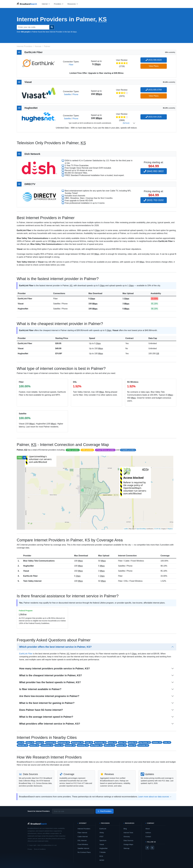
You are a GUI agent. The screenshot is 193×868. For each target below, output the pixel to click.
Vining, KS (40, 743)
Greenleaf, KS (51, 743)
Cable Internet (83, 837)
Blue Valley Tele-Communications (39, 561)
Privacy (30, 849)
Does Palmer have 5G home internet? (41, 710)
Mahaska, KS (122, 745)
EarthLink (103, 829)
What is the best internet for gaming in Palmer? (47, 703)
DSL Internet (82, 840)
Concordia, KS (143, 745)
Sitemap (127, 848)
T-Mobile (103, 852)
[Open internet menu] (46, 4)
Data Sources (128, 840)
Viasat (21, 304)
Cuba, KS (167, 743)
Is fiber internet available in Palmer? (40, 689)
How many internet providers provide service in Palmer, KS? (55, 668)
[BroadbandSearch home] (27, 4)
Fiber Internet (82, 833)
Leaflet (126, 529)
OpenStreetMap (141, 529)
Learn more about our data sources (154, 797)
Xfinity (102, 833)
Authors (148, 833)
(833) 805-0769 (154, 90)
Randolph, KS (70, 745)
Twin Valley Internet (32, 581)
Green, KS (122, 743)
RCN (101, 856)
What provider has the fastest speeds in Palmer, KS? (50, 682)
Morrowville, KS (100, 743)
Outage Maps (128, 844)
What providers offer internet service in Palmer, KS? (50, 724)
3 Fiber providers (73, 450)
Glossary (127, 837)
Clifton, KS (30, 743)
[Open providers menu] (59, 4)
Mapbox (170, 529)
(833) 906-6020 (154, 60)
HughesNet (23, 309)
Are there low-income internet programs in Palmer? (49, 696)
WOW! (102, 860)
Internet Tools (128, 833)
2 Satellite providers (128, 450)
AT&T (101, 837)
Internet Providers (84, 829)
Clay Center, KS (145, 743)
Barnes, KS (112, 743)
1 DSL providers (87, 450)
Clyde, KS (89, 743)
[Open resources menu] (73, 4)
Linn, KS (21, 743)
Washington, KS (77, 743)
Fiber (71, 65)
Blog (125, 829)
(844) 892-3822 (154, 171)
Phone (75, 94)
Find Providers (105, 811)
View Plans (154, 66)
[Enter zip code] (73, 811)
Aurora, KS (59, 745)
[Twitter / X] (152, 848)
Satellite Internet (83, 848)
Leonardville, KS (47, 745)
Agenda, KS (132, 743)
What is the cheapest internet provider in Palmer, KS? (51, 675)
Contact (148, 837)
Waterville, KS (23, 745)
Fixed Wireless (83, 844)
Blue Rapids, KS (96, 745)
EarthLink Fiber (25, 299)
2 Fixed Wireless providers (105, 450)
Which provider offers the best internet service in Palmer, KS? (55, 647)
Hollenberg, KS (83, 745)
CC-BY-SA (157, 529)
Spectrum (103, 840)
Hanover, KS (34, 745)
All (24, 458)
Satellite (67, 94)
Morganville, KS (64, 743)
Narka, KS (132, 745)
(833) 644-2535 (154, 117)
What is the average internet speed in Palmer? (46, 717)
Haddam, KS (157, 743)
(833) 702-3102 (154, 200)
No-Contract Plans (84, 852)
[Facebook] (147, 848)
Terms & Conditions (40, 849)
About (147, 829)
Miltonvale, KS (110, 745)
